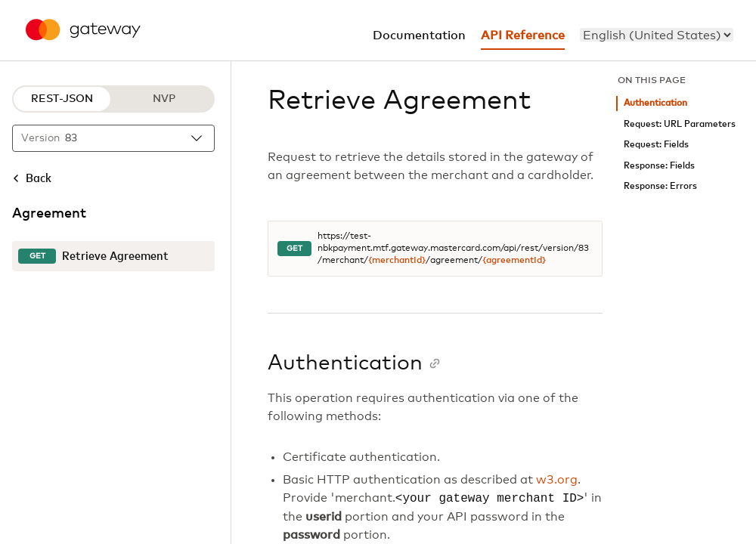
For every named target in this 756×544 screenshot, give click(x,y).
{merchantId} (397, 261)
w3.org (557, 480)
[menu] (657, 35)
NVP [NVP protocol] (164, 99)
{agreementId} (514, 261)
